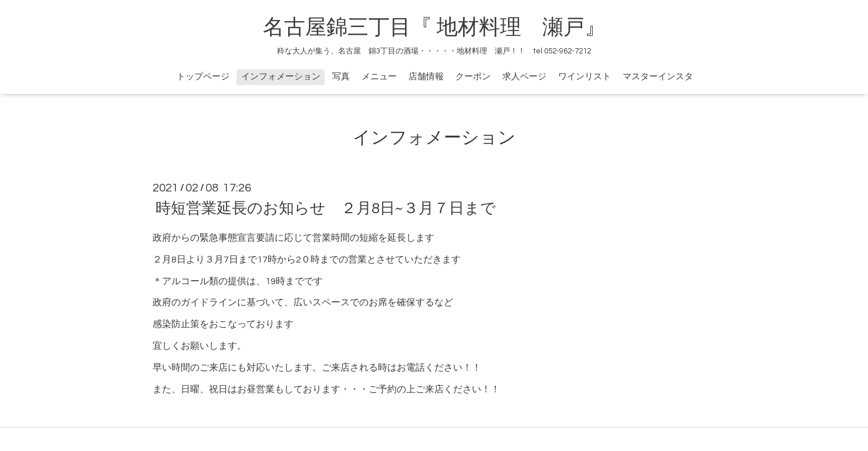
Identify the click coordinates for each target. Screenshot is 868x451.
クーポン (473, 77)
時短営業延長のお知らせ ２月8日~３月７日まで (326, 208)
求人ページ (524, 77)
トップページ (203, 77)
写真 (341, 77)
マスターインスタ (658, 77)
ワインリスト (585, 77)
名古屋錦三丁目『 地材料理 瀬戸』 (445, 28)
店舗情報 (426, 77)
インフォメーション (281, 77)
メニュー (379, 77)
